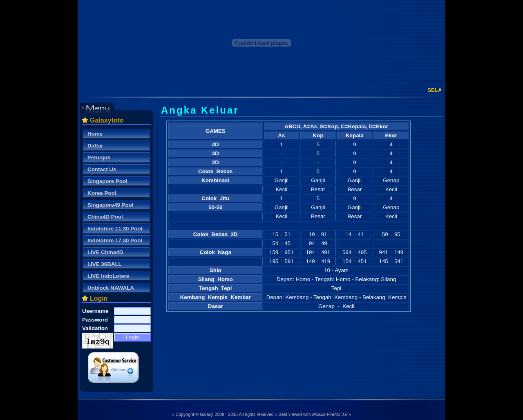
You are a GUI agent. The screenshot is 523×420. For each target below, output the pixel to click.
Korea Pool (102, 193)
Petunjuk (99, 157)
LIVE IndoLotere (108, 276)
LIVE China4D (105, 252)
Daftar (95, 146)
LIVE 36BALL (105, 264)
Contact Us (102, 169)
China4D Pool (105, 217)
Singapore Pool (107, 181)
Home (95, 134)
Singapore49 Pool (111, 205)
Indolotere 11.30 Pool (115, 229)
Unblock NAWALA (111, 288)
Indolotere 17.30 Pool (115, 240)
